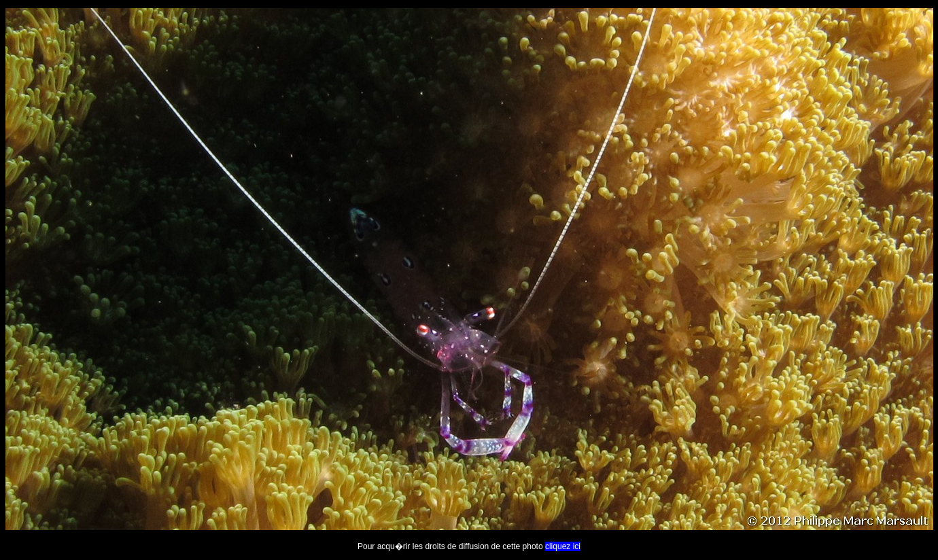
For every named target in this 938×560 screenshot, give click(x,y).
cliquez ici (563, 546)
